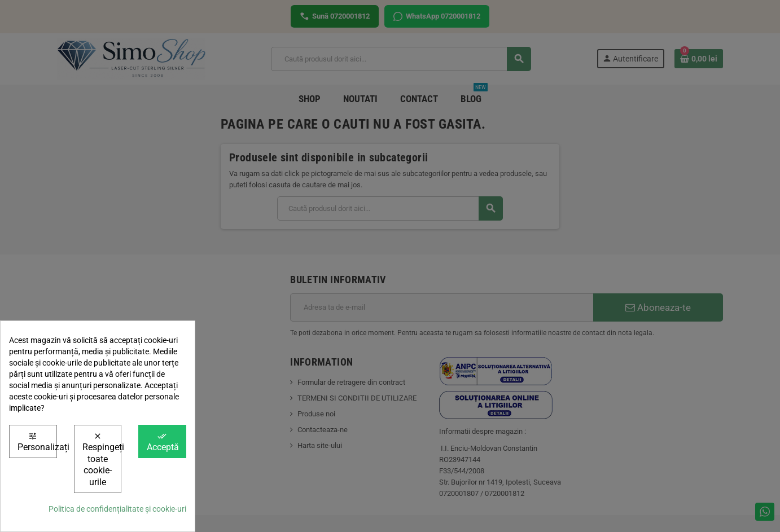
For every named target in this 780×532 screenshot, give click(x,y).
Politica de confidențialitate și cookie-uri (117, 509)
